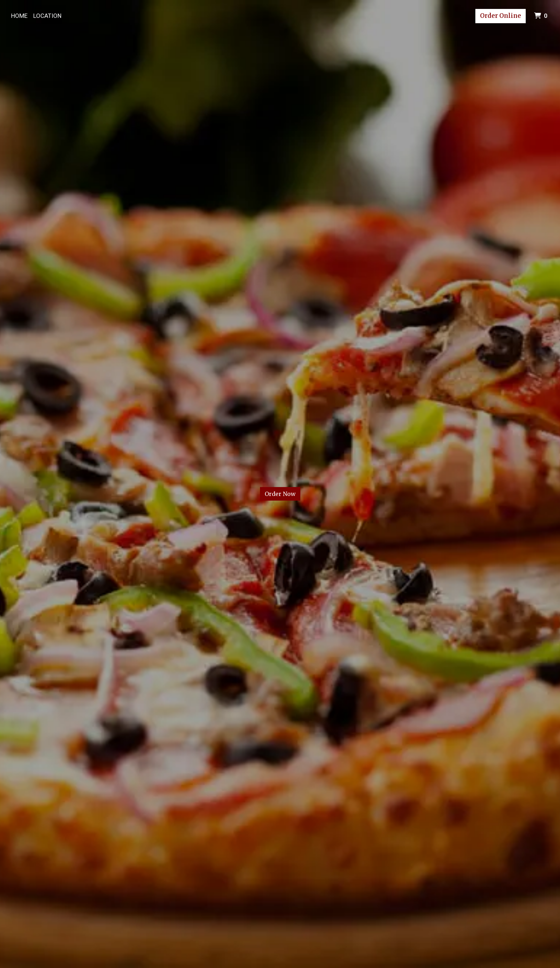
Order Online (501, 16)
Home (19, 16)
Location (47, 16)
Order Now (280, 494)
